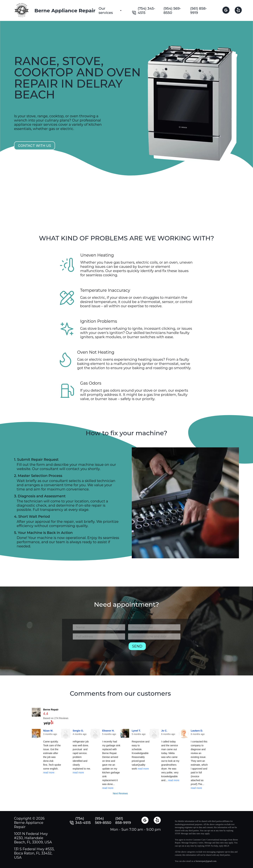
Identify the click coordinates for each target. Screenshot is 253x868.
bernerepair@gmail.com (206, 861)
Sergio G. (78, 731)
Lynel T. (136, 731)
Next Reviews (120, 793)
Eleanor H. (108, 731)
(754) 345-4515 (146, 11)
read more (49, 773)
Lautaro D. (197, 731)
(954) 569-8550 (172, 11)
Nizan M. (48, 731)
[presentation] (99, 649)
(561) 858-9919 (199, 11)
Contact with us (35, 146)
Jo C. (164, 731)
